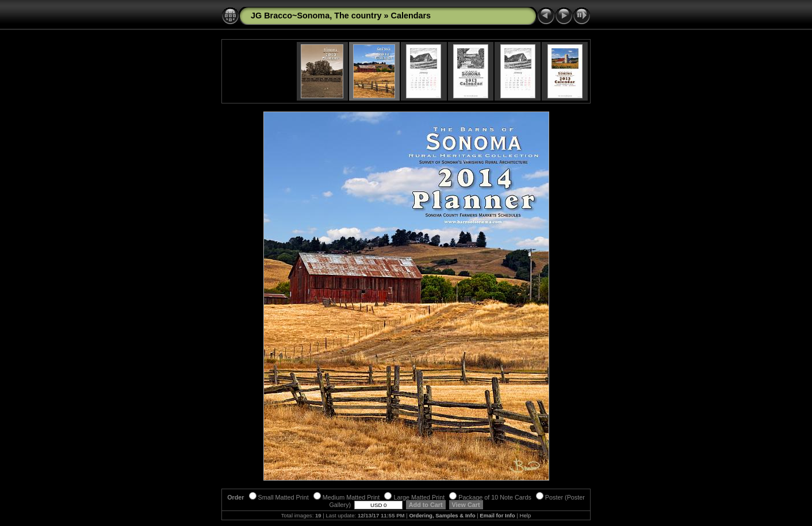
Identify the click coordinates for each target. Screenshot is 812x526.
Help (525, 515)
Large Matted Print (414, 497)
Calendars (411, 16)
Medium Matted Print (347, 497)
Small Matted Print (279, 497)
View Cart (466, 505)
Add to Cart (426, 505)
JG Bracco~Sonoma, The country (316, 16)
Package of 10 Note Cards (490, 497)
